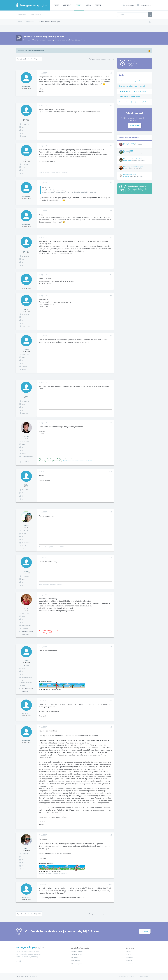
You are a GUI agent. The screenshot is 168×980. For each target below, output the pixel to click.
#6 (111, 237)
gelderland (25, 413)
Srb (26, 159)
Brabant (24, 136)
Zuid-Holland (26, 326)
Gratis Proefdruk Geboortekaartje (129, 97)
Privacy (128, 954)
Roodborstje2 (128, 161)
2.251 (23, 317)
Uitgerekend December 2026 (133, 159)
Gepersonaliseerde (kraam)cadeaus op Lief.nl (133, 102)
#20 (111, 884)
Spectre (126, 153)
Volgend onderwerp (107, 59)
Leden (98, 5)
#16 (111, 647)
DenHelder (25, 629)
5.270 (24, 617)
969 (23, 127)
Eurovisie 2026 (128, 151)
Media (89, 5)
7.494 (24, 493)
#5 (111, 211)
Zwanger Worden (77, 951)
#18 (111, 727)
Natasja (26, 526)
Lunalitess (126, 176)
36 (23, 499)
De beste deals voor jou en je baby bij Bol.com (134, 91)
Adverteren (129, 964)
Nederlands (144, 976)
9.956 (24, 445)
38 (23, 451)
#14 (111, 558)
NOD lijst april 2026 (130, 175)
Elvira (26, 485)
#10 (111, 383)
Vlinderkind (70, 40)
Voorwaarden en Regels (126, 976)
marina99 (26, 251)
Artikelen (67, 5)
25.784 (24, 534)
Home (56, 5)
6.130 (24, 404)
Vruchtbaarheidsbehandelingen (44, 40)
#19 (111, 835)
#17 (111, 700)
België (24, 370)
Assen (24, 686)
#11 (111, 423)
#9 (111, 336)
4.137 (24, 579)
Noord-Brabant (26, 462)
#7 (111, 275)
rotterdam (25, 869)
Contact (128, 951)
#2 (111, 106)
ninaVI (26, 849)
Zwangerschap (77, 954)
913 (23, 259)
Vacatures (129, 961)
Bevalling (74, 958)
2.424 (24, 669)
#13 (111, 512)
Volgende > (37, 59)
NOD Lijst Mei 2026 (130, 143)
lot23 (26, 396)
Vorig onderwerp (95, 59)
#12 (111, 471)
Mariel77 (26, 119)
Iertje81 (126, 169)
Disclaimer (129, 958)
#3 (111, 146)
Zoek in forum (22, 15)
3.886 (24, 358)
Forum (79, 5)
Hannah (26, 571)
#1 (111, 73)
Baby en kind (76, 961)
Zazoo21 (126, 145)
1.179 (23, 167)
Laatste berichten (36, 15)
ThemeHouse (33, 976)
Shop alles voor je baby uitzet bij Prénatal (132, 86)
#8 (111, 296)
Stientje (26, 349)
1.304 (24, 857)
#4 (111, 183)
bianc (26, 309)
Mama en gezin (77, 964)
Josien (26, 436)
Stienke (26, 661)
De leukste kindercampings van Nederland (132, 81)
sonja (26, 608)
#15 (111, 595)
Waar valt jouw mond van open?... (134, 167)
